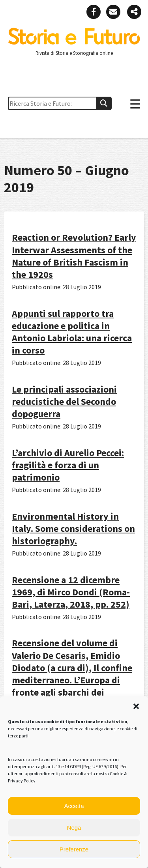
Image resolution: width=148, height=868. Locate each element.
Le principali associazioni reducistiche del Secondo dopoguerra (64, 401)
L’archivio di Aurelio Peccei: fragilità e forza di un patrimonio (68, 465)
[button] (136, 706)
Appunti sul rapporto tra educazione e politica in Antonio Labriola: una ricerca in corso (72, 332)
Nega (74, 828)
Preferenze (74, 849)
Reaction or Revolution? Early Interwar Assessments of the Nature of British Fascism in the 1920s (74, 256)
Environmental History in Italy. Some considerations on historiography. (73, 528)
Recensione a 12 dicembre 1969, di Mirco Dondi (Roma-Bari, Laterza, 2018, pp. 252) (71, 592)
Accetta (74, 806)
